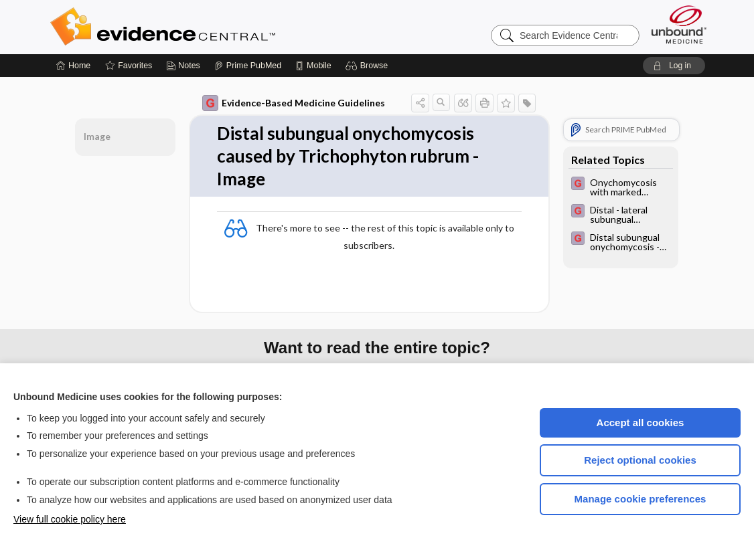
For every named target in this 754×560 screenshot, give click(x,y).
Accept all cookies (640, 423)
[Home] (73, 66)
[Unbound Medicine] (679, 24)
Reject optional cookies (640, 460)
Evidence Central (216, 27)
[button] (369, 66)
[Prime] (248, 66)
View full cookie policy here (70, 519)
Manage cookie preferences (640, 499)
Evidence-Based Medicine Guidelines (294, 103)
